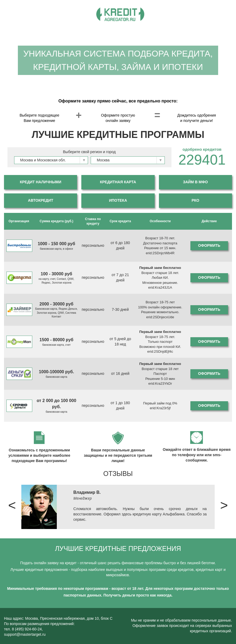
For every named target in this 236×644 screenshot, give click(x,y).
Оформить (209, 245)
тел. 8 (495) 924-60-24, (23, 629)
